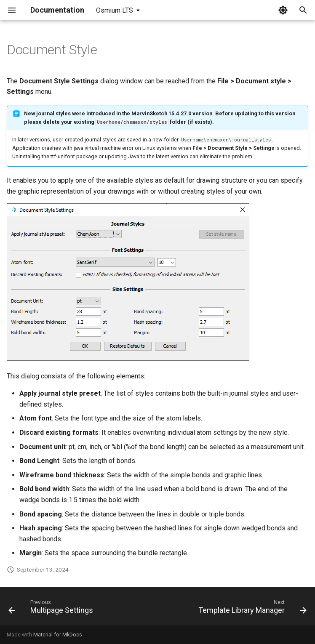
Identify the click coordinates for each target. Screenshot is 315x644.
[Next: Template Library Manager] (251, 609)
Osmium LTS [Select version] (115, 10)
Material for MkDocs (58, 635)
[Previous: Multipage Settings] (52, 609)
